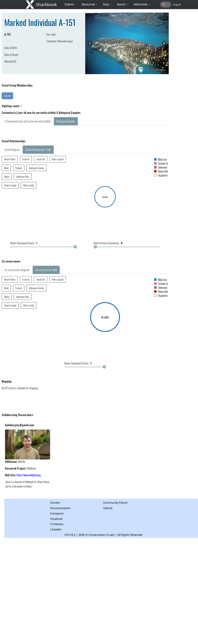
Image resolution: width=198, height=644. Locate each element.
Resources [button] (90, 4)
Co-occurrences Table (46, 270)
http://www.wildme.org (29, 475)
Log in (177, 4)
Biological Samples (66, 121)
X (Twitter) (57, 524)
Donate (55, 503)
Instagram (57, 513)
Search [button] (123, 4)
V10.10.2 (70, 535)
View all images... (158, 70)
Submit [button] (71, 4)
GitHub (108, 508)
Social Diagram (12, 150)
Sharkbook (46, 4)
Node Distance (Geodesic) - (108, 243)
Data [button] (107, 4)
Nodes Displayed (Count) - (24, 243)
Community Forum (115, 503)
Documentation (60, 508)
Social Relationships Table (38, 150)
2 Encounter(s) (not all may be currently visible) (28, 121)
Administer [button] (142, 4)
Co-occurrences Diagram (17, 270)
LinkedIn (56, 529)
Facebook (56, 519)
